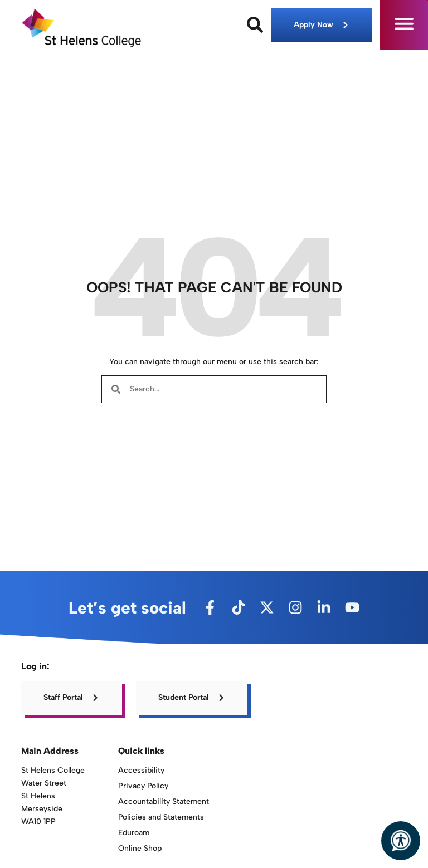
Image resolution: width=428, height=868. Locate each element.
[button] (404, 25)
